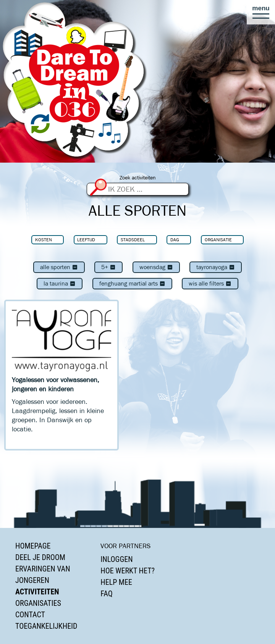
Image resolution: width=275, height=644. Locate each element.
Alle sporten (59, 267)
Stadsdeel (133, 240)
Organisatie (218, 240)
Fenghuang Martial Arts (132, 283)
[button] (261, 12)
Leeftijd (86, 240)
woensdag (156, 267)
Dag (175, 240)
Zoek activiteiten (138, 178)
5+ (108, 267)
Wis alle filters (210, 283)
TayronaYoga (216, 267)
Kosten (44, 240)
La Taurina (60, 283)
